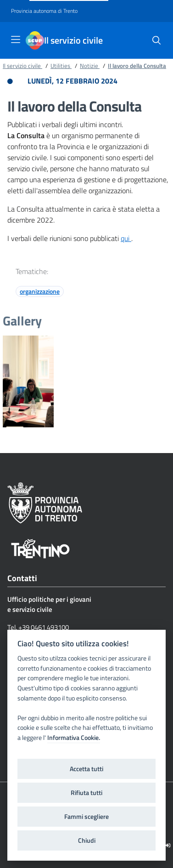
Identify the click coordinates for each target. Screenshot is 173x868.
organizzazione (40, 291)
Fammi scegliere (86, 817)
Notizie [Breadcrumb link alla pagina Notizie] (90, 66)
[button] (156, 40)
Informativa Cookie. (74, 738)
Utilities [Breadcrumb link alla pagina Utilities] (61, 66)
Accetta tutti (86, 769)
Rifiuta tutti (86, 793)
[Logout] (168, 845)
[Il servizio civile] (35, 40)
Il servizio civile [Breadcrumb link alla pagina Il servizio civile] (22, 66)
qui (126, 238)
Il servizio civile (73, 40)
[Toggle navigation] (16, 39)
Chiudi (87, 840)
